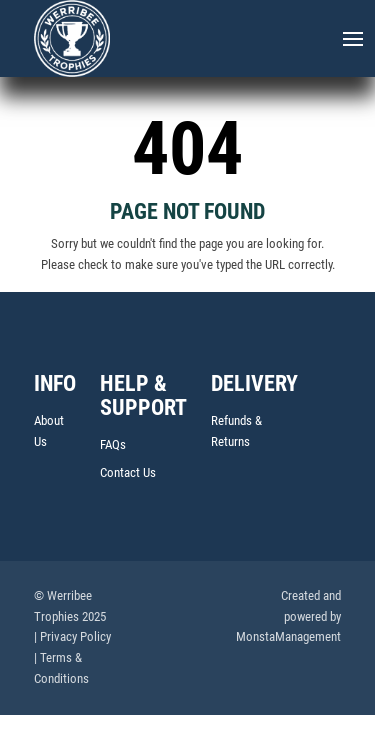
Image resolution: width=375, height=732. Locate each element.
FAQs (113, 446)
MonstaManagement (288, 638)
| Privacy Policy (72, 638)
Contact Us (128, 474)
